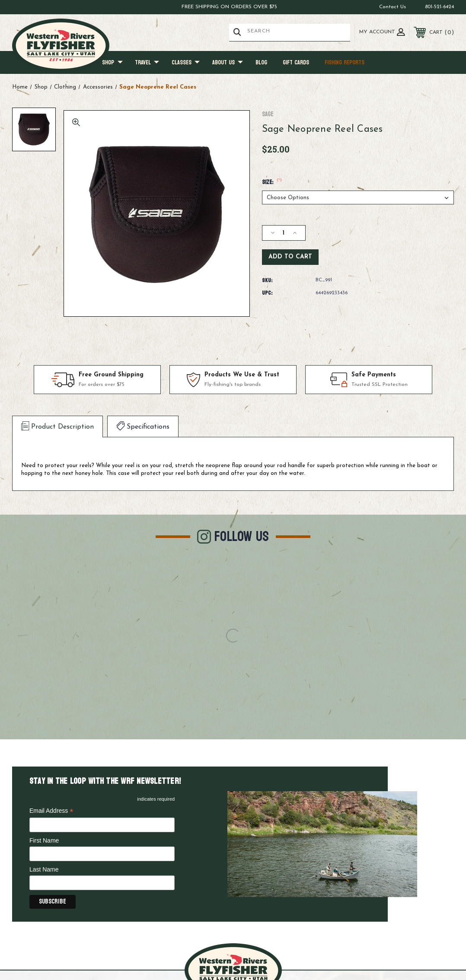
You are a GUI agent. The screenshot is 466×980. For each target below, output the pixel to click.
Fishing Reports (345, 62)
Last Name (44, 869)
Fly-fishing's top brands (233, 385)
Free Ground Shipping (111, 375)
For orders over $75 (102, 385)
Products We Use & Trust (242, 375)
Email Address (51, 811)
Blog (261, 62)
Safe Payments (374, 375)
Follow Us (242, 537)
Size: (272, 182)
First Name (44, 840)
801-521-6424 (439, 7)
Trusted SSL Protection (380, 385)
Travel (147, 62)
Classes (186, 62)
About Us (228, 62)
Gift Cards (296, 62)
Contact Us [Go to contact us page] (393, 7)
